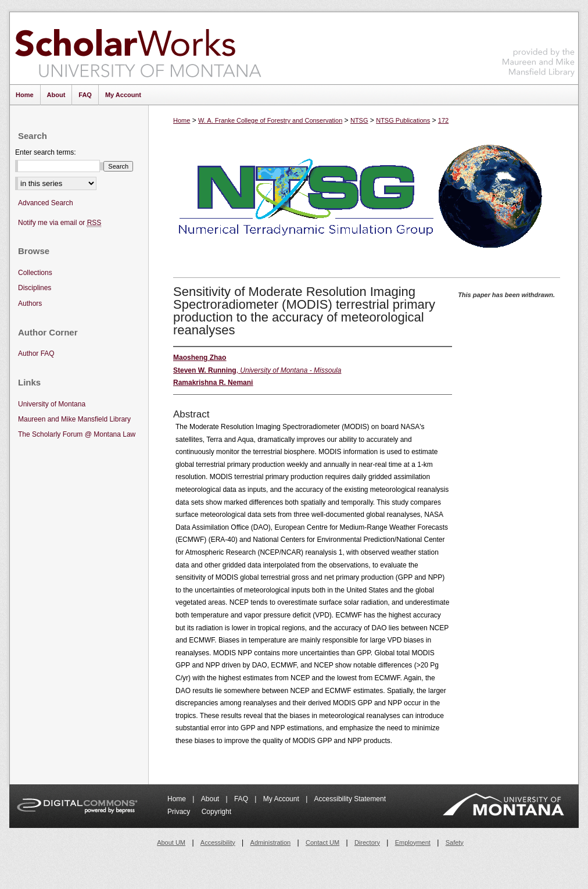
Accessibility (218, 842)
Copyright (216, 812)
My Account (282, 799)
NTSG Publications (403, 120)
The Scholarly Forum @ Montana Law (77, 434)
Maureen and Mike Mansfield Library (539, 46)
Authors (30, 304)
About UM (171, 842)
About (211, 799)
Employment (413, 842)
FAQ (242, 799)
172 (443, 120)
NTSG (359, 120)
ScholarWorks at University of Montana (138, 48)
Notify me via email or (60, 223)
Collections (35, 273)
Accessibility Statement (350, 799)
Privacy (180, 812)
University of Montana (52, 404)
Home (182, 120)
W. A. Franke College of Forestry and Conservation (270, 120)
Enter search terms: (46, 152)
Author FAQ (36, 354)
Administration (271, 842)
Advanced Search (46, 203)
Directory (367, 842)
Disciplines (35, 288)
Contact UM (322, 842)
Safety (455, 842)
